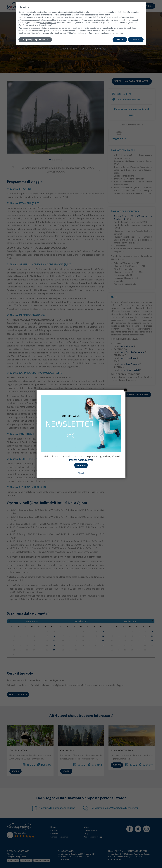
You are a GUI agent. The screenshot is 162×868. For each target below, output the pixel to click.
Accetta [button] (136, 34)
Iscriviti (81, 465)
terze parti (60, 11)
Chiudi (81, 473)
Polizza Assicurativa (81, 460)
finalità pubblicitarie (48, 17)
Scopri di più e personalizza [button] (35, 34)
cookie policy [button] (104, 9)
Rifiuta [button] (120, 34)
